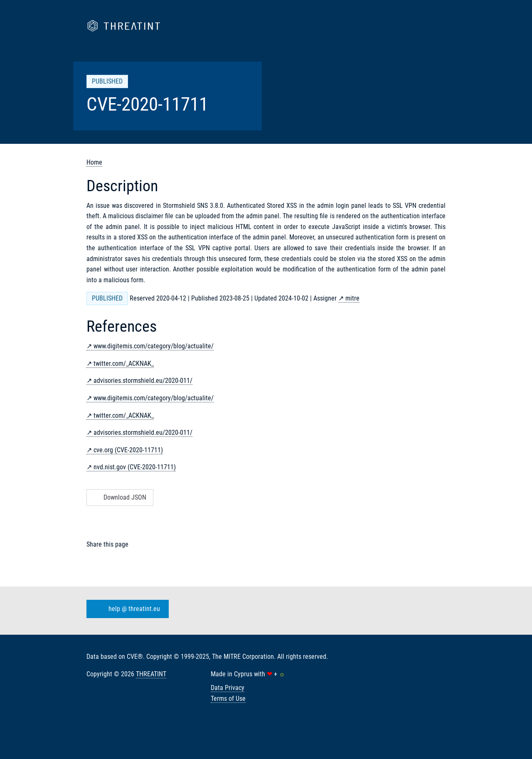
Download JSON (119, 497)
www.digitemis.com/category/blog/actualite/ (154, 346)
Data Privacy (228, 688)
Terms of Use (228, 699)
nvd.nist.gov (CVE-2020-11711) (135, 467)
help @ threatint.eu (126, 609)
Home (94, 162)
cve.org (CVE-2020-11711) (128, 450)
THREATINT (151, 674)
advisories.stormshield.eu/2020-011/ (143, 381)
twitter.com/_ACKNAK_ (124, 363)
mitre (352, 298)
